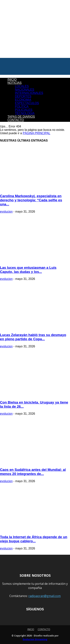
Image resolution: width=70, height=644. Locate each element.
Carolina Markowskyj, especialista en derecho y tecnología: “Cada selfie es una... (31, 200)
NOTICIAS (15, 83)
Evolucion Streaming (35, 639)
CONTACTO (16, 120)
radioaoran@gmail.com (45, 596)
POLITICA (22, 106)
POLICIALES (24, 110)
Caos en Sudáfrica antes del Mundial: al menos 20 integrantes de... (33, 472)
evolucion (6, 212)
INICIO (12, 79)
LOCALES (22, 86)
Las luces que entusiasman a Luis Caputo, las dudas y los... (28, 270)
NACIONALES (25, 90)
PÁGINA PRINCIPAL (36, 133)
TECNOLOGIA (25, 113)
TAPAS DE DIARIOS (21, 117)
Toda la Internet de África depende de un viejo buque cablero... (34, 539)
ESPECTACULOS (27, 103)
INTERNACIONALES (29, 93)
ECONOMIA (23, 100)
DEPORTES (23, 96)
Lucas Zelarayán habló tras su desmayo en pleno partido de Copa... (33, 337)
